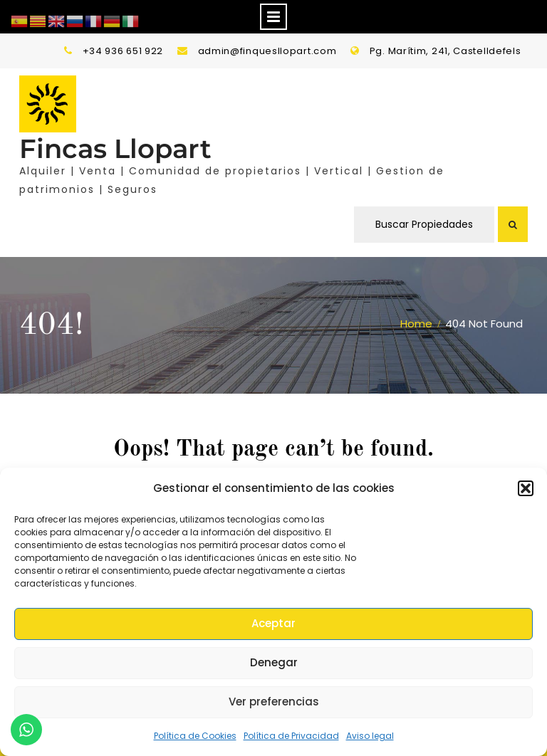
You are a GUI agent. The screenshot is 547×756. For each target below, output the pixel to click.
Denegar (274, 662)
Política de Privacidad (291, 736)
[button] (526, 488)
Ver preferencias (274, 702)
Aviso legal (370, 736)
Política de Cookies (195, 736)
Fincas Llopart (115, 148)
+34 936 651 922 (123, 51)
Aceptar (273, 623)
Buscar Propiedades (424, 224)
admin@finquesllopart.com (267, 51)
